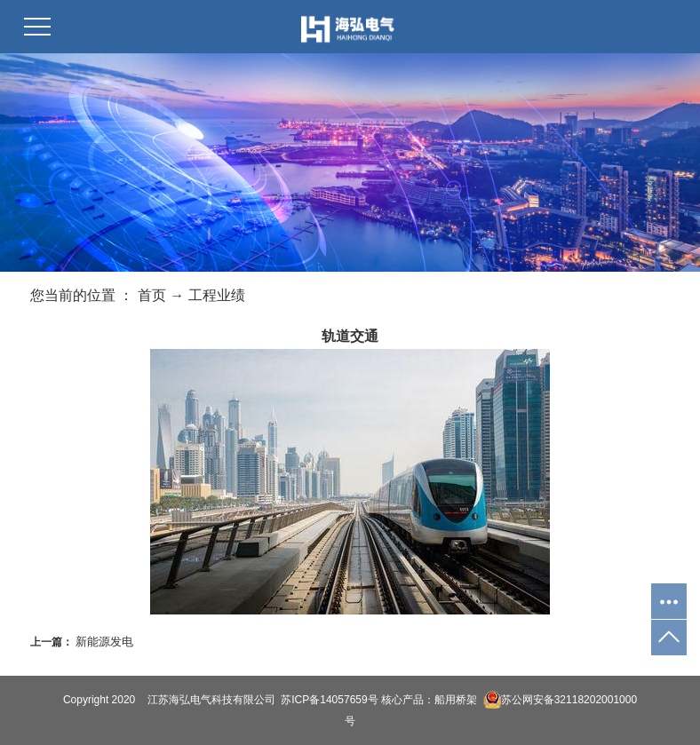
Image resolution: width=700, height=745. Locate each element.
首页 (152, 295)
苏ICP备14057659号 (329, 700)
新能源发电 (104, 642)
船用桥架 (456, 700)
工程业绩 (217, 295)
